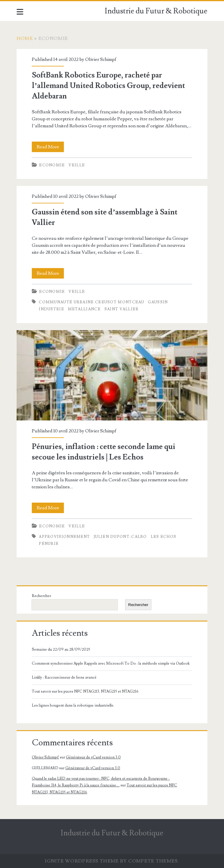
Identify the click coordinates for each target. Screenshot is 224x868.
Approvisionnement (64, 537)
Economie (52, 165)
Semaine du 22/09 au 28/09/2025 (61, 649)
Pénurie (49, 544)
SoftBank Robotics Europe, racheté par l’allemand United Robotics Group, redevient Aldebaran (108, 86)
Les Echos (164, 537)
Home (25, 38)
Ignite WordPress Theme (82, 861)
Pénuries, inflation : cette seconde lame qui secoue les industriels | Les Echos (112, 375)
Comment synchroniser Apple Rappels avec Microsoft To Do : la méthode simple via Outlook (111, 663)
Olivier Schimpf (101, 59)
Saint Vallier (122, 309)
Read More (50, 147)
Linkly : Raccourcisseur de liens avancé (64, 677)
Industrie (51, 309)
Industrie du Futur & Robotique (156, 11)
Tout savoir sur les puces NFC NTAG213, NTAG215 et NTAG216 (85, 691)
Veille (77, 165)
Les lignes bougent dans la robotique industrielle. (73, 705)
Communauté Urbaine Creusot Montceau (92, 302)
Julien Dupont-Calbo (120, 537)
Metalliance (84, 309)
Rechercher (41, 596)
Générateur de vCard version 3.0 (93, 757)
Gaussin (158, 302)
